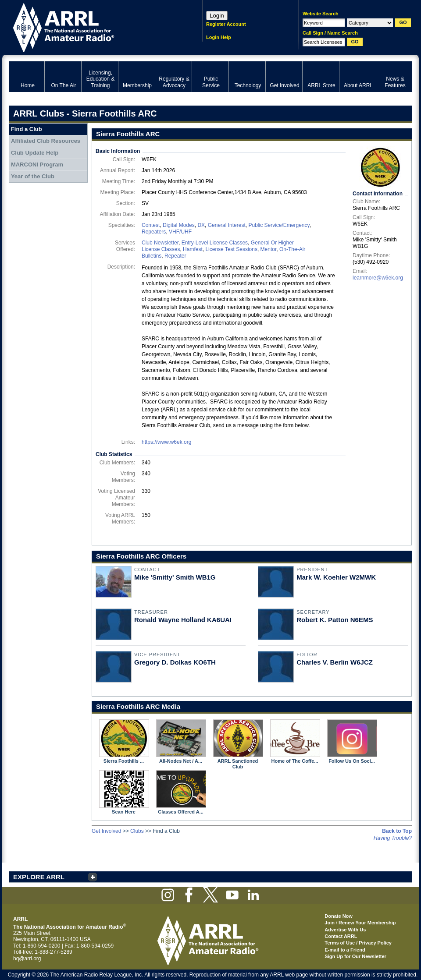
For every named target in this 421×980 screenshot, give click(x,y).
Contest (151, 225)
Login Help (219, 37)
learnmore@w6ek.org (378, 278)
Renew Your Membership (367, 923)
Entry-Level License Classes (215, 243)
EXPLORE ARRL (39, 877)
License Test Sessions (231, 249)
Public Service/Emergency (279, 225)
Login (217, 16)
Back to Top (397, 831)
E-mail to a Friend (345, 950)
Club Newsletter (160, 243)
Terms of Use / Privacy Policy (358, 943)
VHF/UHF (180, 232)
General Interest (227, 225)
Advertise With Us (345, 930)
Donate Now (339, 916)
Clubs (137, 831)
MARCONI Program (37, 165)
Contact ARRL (341, 936)
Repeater (175, 256)
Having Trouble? (393, 838)
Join (330, 923)
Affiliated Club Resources (46, 141)
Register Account (226, 24)
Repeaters (154, 232)
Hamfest (193, 249)
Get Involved (106, 831)
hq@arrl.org (27, 959)
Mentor (269, 249)
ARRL (94, 27)
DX (201, 225)
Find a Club (27, 129)
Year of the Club (33, 176)
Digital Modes (179, 225)
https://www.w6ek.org (166, 442)
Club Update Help (35, 153)
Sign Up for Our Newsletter (355, 956)
